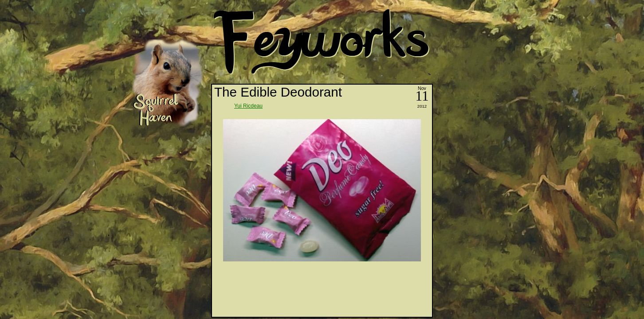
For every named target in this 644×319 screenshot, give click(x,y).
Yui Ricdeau (248, 106)
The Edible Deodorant (278, 92)
